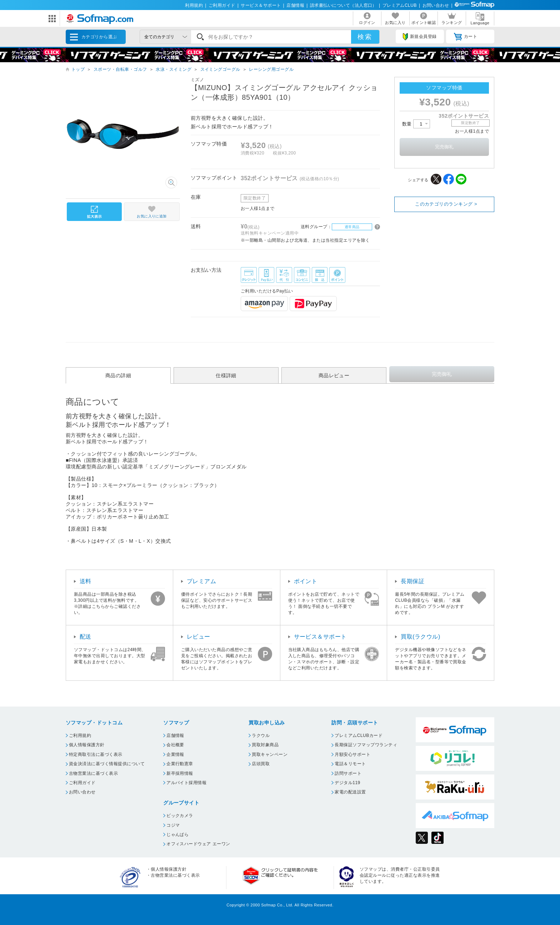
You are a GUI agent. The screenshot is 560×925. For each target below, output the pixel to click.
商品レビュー (334, 375)
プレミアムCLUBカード (359, 735)
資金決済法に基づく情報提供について (107, 764)
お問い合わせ (436, 5)
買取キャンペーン (270, 754)
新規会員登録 (420, 37)
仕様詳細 (226, 375)
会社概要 (175, 745)
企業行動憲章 (180, 764)
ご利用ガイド (222, 5)
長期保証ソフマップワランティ (366, 745)
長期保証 (412, 581)
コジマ (173, 825)
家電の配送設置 (350, 792)
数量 (416, 124)
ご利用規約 (80, 735)
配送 (86, 637)
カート (466, 37)
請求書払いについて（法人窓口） (343, 5)
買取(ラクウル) (421, 637)
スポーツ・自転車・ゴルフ (120, 69)
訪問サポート (348, 773)
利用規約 (194, 5)
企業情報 (175, 754)
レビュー (199, 637)
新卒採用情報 (180, 773)
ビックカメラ (180, 816)
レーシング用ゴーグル (271, 69)
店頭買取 (261, 764)
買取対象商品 (265, 745)
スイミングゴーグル (220, 69)
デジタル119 (347, 783)
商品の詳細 (118, 375)
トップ (78, 69)
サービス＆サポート (261, 5)
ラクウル (261, 735)
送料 (86, 581)
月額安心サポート (352, 754)
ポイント (306, 581)
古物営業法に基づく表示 (93, 773)
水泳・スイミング (174, 69)
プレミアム (201, 581)
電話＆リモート (350, 764)
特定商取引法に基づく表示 (96, 754)
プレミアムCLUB (400, 5)
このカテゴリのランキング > (446, 204)
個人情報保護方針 (87, 745)
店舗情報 (295, 5)
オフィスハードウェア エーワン (198, 844)
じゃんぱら (177, 835)
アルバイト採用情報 (186, 783)
